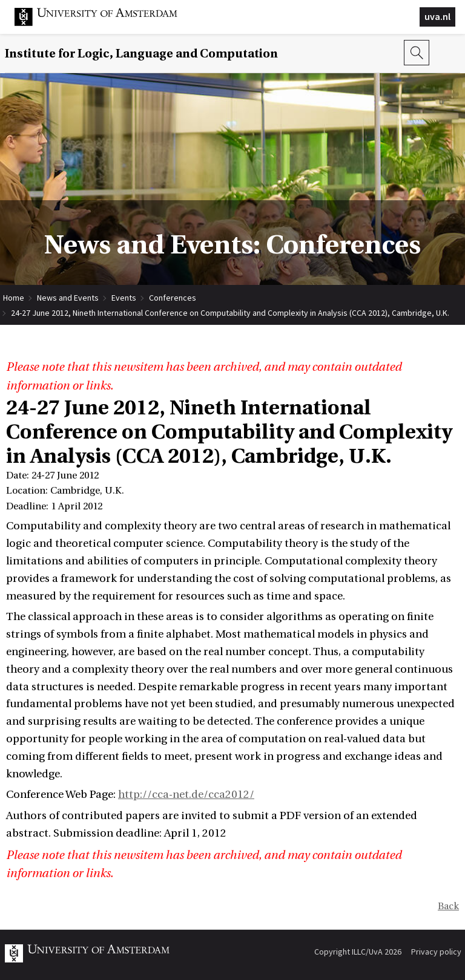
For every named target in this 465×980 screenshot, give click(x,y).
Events (124, 298)
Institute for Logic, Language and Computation (141, 54)
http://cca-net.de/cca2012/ (186, 795)
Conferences (173, 298)
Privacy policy (436, 952)
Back (448, 906)
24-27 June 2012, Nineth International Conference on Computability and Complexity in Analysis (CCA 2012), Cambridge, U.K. (230, 313)
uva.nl (437, 16)
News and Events (68, 298)
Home (14, 298)
